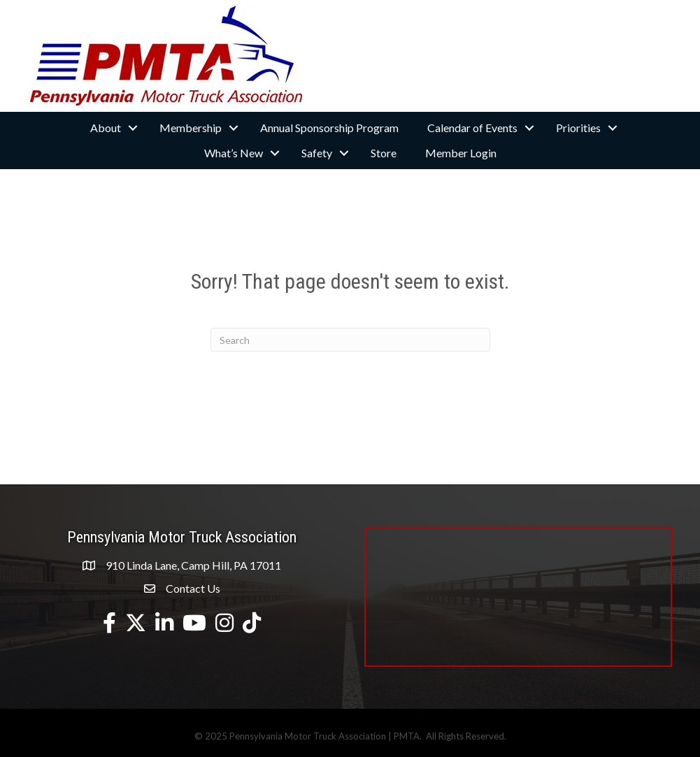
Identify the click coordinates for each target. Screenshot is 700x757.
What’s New (234, 153)
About (106, 128)
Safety (317, 153)
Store (384, 153)
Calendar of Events (472, 128)
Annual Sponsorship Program (329, 128)
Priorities (578, 128)
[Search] (350, 340)
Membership (191, 128)
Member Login (461, 153)
